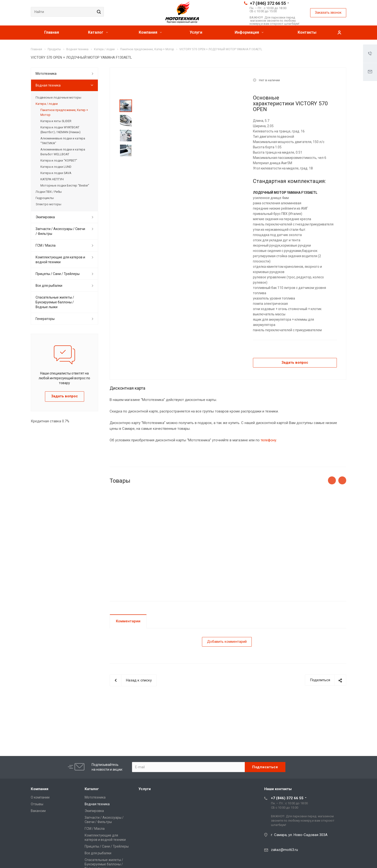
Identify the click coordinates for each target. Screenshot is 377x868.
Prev (126, 94)
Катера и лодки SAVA (56, 173)
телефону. (269, 440)
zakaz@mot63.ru (284, 850)
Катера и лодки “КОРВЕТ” (59, 160)
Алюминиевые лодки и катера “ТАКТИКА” (63, 141)
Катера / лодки (47, 104)
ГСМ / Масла (46, 245)
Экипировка (45, 217)
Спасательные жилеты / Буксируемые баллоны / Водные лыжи (55, 302)
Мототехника (46, 74)
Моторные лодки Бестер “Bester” (65, 185)
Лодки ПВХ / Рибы (49, 192)
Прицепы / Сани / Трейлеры (58, 274)
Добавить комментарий (227, 642)
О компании (40, 797)
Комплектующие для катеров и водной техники (60, 260)
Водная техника (48, 85)
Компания (150, 32)
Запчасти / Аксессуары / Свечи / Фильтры (60, 231)
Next (126, 163)
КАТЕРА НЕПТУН (52, 179)
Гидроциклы (45, 198)
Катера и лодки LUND (56, 167)
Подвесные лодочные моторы (58, 97)
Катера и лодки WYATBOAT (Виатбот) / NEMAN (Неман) (60, 130)
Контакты (307, 32)
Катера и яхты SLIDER (56, 121)
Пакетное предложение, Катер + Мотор (64, 112)
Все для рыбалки (49, 286)
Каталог (98, 32)
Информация (249, 32)
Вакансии (38, 811)
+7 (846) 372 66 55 (268, 3)
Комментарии (128, 621)
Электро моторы (48, 204)
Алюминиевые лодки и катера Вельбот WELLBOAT (63, 152)
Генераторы (45, 319)
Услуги (196, 32)
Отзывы (37, 804)
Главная (52, 32)
